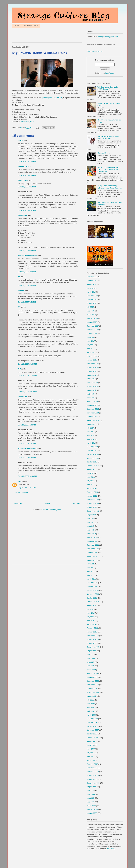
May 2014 (90, 435)
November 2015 (93, 386)
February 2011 (92, 583)
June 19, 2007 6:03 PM (27, 175)
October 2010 (92, 598)
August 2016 (91, 375)
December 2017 (93, 326)
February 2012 (92, 537)
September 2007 (93, 738)
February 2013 (92, 492)
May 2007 (90, 753)
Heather (21, 291)
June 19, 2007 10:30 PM (27, 364)
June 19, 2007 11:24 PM (27, 375)
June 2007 (91, 749)
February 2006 (92, 809)
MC (19, 369)
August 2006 (91, 787)
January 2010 (92, 632)
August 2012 (91, 515)
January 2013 (92, 496)
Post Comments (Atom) (52, 510)
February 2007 (92, 764)
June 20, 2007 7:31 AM (27, 444)
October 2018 (92, 303)
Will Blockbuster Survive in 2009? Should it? (108, 88)
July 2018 (90, 307)
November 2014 (93, 413)
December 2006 (93, 772)
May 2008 (90, 707)
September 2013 (93, 466)
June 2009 (91, 658)
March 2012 (91, 534)
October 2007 (92, 734)
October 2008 (92, 689)
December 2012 (93, 500)
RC (19, 307)
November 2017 (93, 330)
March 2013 (91, 488)
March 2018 (91, 315)
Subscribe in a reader (95, 51)
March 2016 (91, 379)
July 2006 (90, 791)
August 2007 (91, 741)
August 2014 (91, 424)
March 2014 (91, 443)
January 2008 (92, 722)
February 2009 (92, 673)
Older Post (76, 504)
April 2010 (91, 621)
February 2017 (92, 356)
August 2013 (91, 469)
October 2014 (92, 417)
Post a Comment (22, 493)
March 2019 (91, 292)
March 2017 (91, 352)
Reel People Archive (31, 26)
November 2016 (93, 367)
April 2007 (91, 757)
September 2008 (93, 692)
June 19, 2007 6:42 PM (27, 210)
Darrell (21, 140)
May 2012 (90, 526)
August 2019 (91, 284)
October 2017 (92, 333)
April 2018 (91, 311)
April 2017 (91, 349)
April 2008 (91, 711)
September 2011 (93, 556)
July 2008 (90, 700)
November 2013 (93, 458)
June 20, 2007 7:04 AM (27, 425)
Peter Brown (23, 180)
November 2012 (93, 503)
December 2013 (93, 454)
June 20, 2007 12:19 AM (27, 392)
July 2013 (90, 473)
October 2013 (92, 462)
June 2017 (91, 341)
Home (17, 26)
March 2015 (91, 398)
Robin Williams (25, 122)
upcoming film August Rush (52, 98)
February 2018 (92, 318)
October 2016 (92, 371)
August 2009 (91, 651)
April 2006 (91, 802)
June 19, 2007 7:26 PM (27, 286)
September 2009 (93, 647)
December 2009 (93, 636)
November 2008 (93, 685)
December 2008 (93, 681)
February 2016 (92, 383)
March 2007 (91, 760)
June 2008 (91, 704)
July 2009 (90, 655)
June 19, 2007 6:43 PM (27, 251)
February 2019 (92, 296)
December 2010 (93, 590)
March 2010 (91, 624)
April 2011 (91, 575)
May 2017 (90, 345)
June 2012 (91, 522)
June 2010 (91, 613)
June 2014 (91, 432)
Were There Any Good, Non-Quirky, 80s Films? (108, 137)
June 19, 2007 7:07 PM (27, 272)
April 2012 (91, 530)
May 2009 (90, 662)
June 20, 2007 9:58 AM (27, 458)
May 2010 (90, 617)
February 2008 (92, 719)
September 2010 (93, 602)
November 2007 (93, 730)
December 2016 (93, 364)
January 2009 (92, 677)
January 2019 (92, 300)
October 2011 (92, 553)
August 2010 (91, 605)
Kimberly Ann (24, 166)
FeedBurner (110, 73)
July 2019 (90, 288)
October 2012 (92, 507)
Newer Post (19, 504)
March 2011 (91, 579)
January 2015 (92, 405)
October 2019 (92, 281)
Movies (32, 122)
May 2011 (90, 571)
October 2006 (92, 779)
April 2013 (91, 485)
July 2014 (90, 428)
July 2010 (90, 609)
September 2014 (93, 420)
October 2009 (92, 643)
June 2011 (91, 568)
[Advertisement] (43, 36)
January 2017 (92, 360)
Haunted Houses (104, 153)
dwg (20, 481)
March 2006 (91, 806)
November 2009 (93, 639)
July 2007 (90, 745)
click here (111, 849)
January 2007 (92, 768)
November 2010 (93, 594)
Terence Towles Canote (27, 256)
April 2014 (91, 439)
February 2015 (92, 402)
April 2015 (91, 394)
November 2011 (93, 549)
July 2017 (90, 337)
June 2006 (91, 794)
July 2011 (90, 564)
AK (19, 277)
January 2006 (92, 813)
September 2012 (93, 511)
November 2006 (93, 775)
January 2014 (92, 451)
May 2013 (90, 481)
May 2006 (90, 798)
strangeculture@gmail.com (108, 37)
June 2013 (91, 477)
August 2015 (91, 390)
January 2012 (92, 541)
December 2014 (93, 409)
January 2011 (92, 587)
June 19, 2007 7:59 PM (27, 302)
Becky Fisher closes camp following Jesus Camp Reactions (110, 187)
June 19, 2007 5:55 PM (27, 161)
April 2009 (91, 666)
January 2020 (92, 277)
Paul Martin (23, 215)
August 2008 (91, 696)
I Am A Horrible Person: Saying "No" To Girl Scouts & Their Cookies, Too (109, 169)
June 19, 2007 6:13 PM (27, 187)
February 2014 (92, 447)
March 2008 (91, 715)
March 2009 (91, 670)
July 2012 (90, 519)
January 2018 (92, 322)
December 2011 (93, 545)
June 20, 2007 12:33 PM (27, 476)
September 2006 (93, 783)
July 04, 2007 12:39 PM (27, 488)
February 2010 (92, 628)
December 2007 (93, 726)
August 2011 (91, 560)
